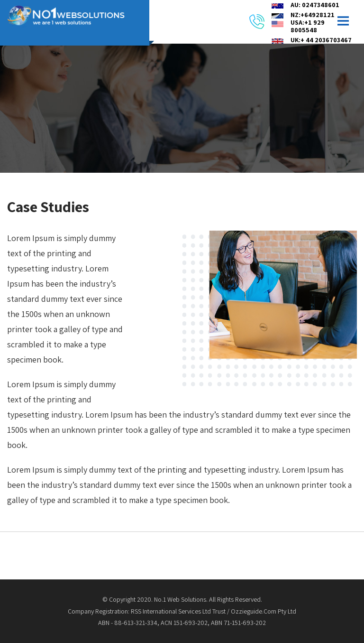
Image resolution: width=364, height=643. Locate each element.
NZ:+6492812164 (316, 15)
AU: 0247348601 (315, 5)
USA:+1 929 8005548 (308, 26)
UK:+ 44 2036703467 (321, 40)
